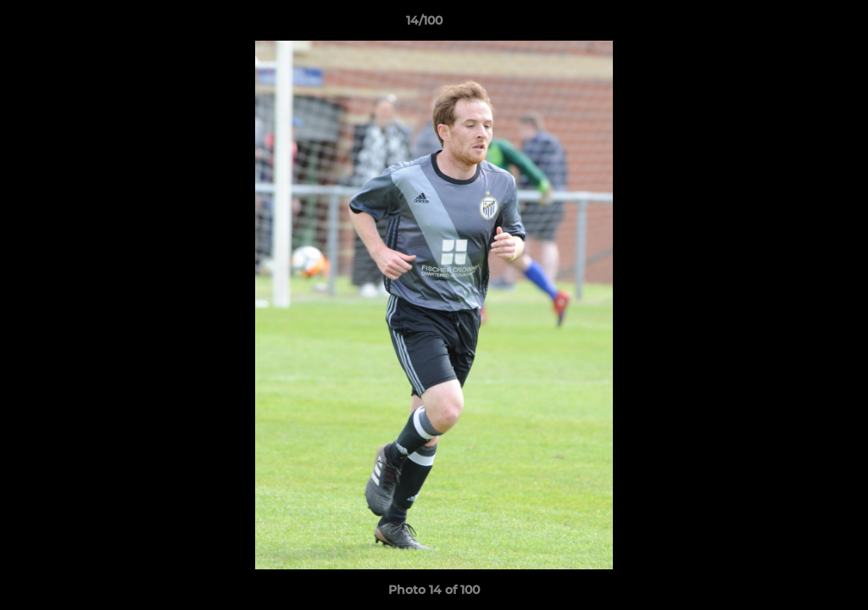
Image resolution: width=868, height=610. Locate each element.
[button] (797, 25)
